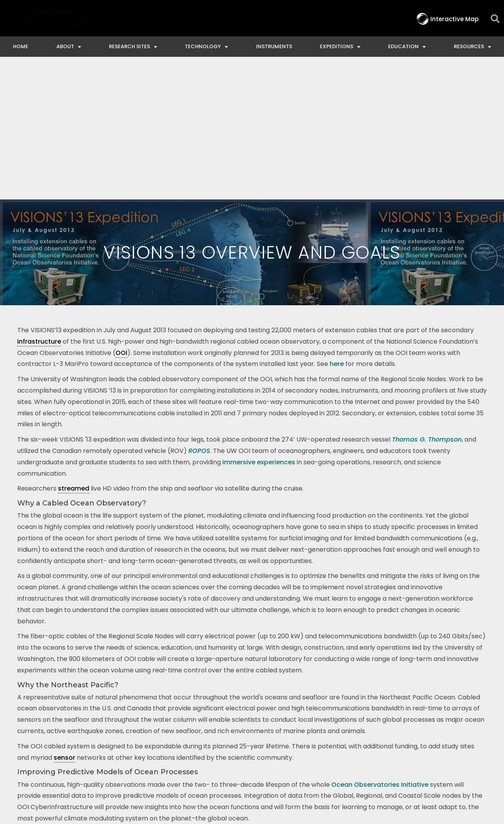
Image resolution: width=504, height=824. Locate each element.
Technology (206, 47)
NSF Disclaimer (400, 755)
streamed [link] (74, 346)
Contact (244, 755)
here (337, 221)
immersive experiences (259, 320)
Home (21, 46)
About (69, 47)
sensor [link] (64, 615)
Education (407, 47)
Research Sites (133, 47)
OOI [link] (121, 210)
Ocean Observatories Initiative (380, 642)
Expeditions (340, 47)
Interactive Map (193, 755)
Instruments (274, 46)
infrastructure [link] (39, 199)
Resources (472, 47)
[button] (495, 19)
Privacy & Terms (462, 755)
